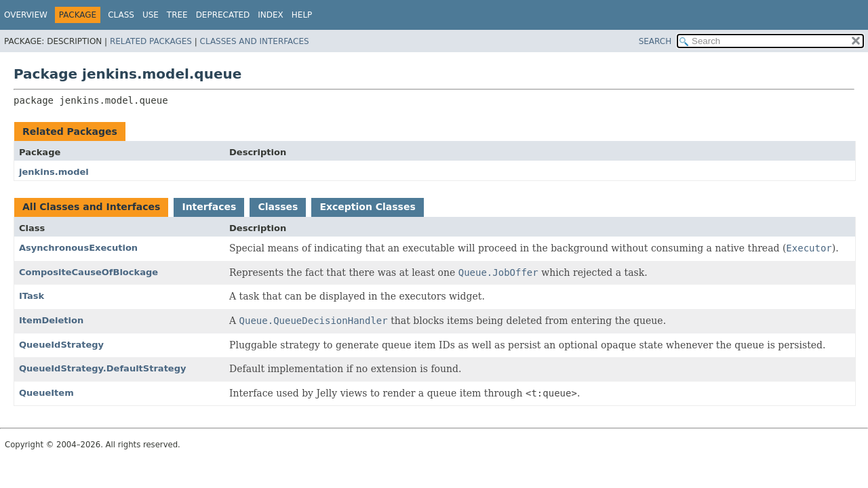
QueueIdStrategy (61, 345)
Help (302, 15)
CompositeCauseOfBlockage (88, 272)
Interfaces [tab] (209, 207)
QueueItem (46, 393)
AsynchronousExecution (78, 248)
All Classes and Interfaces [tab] (91, 207)
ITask (32, 296)
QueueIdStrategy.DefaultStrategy (102, 368)
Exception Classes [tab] (367, 207)
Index (271, 15)
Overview (26, 15)
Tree (177, 15)
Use (151, 15)
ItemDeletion (51, 320)
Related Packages (151, 41)
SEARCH (655, 41)
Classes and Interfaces (255, 41)
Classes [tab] (278, 207)
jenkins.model (54, 172)
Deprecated (223, 15)
